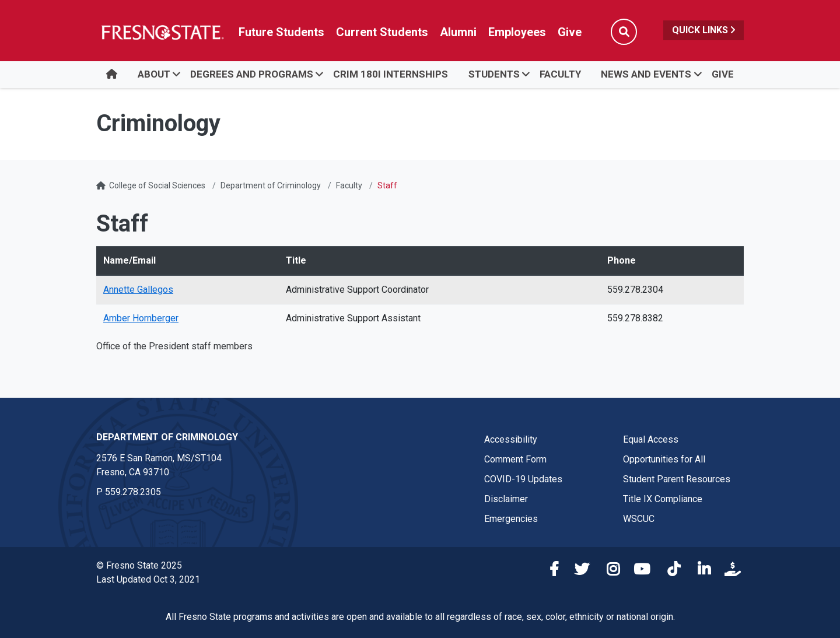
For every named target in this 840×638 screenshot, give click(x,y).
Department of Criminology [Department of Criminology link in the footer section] (167, 437)
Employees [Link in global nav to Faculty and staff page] (517, 32)
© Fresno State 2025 (139, 565)
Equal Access (651, 439)
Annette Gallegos (138, 290)
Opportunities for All (664, 459)
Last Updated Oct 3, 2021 (148, 579)
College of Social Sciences (157, 185)
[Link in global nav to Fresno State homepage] (162, 32)
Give (723, 74)
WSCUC (639, 519)
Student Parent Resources (677, 479)
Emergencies (511, 519)
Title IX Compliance (663, 499)
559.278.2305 (133, 492)
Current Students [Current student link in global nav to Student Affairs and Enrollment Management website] (382, 32)
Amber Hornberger (141, 318)
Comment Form (515, 459)
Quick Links (703, 30)
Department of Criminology (271, 185)
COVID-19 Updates (523, 479)
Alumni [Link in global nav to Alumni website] (458, 32)
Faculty (560, 74)
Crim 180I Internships (391, 74)
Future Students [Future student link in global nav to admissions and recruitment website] (281, 32)
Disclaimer (506, 499)
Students (494, 74)
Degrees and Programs (252, 74)
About (154, 74)
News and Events (646, 74)
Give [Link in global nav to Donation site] (570, 32)
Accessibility (511, 439)
